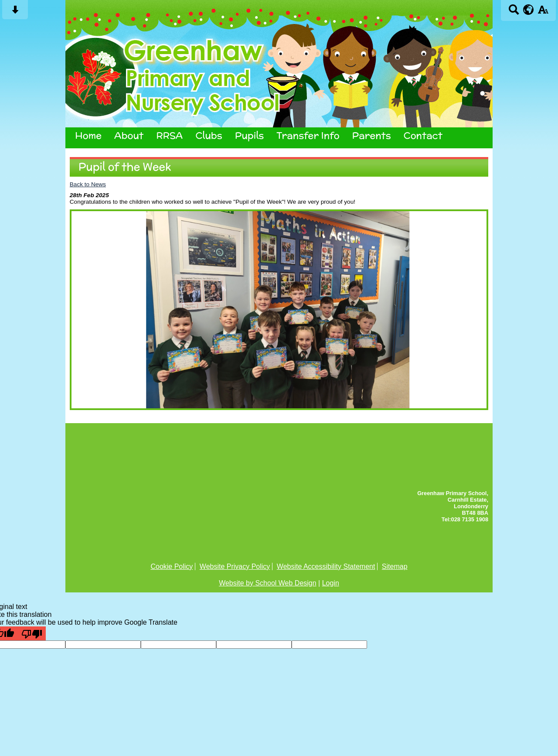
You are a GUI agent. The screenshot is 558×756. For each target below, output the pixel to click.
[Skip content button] (15, 12)
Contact (423, 136)
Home (88, 136)
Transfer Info (308, 136)
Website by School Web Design (268, 583)
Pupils (250, 136)
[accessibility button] (543, 12)
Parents (372, 136)
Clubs (209, 136)
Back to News (88, 184)
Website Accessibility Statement (326, 566)
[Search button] (514, 12)
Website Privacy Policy (235, 566)
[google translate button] (529, 10)
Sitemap (395, 566)
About (129, 136)
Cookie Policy (172, 566)
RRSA (169, 136)
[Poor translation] (32, 633)
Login (331, 583)
